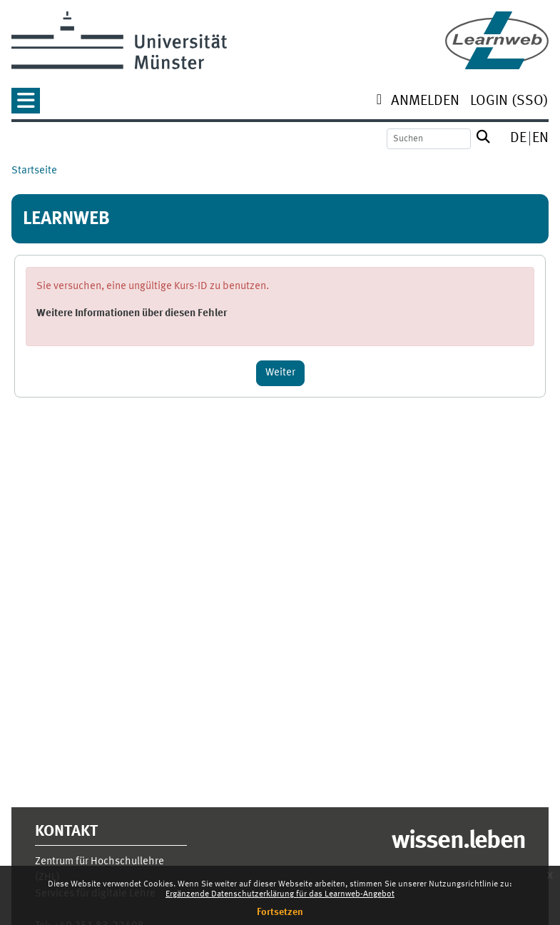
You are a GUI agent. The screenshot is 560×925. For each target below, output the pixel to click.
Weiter (280, 373)
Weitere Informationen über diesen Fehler (132, 314)
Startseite (34, 171)
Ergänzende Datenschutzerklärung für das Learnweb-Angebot (280, 894)
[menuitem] (425, 102)
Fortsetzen (280, 912)
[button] (26, 105)
